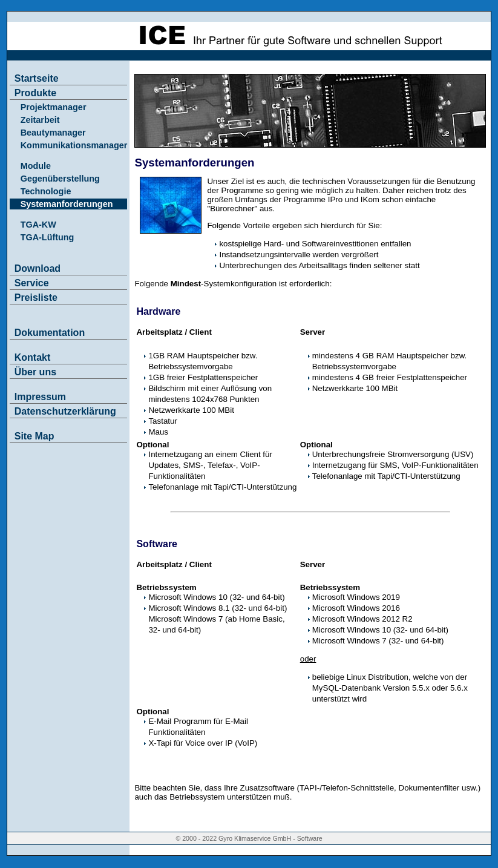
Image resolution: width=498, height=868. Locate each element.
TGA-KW (38, 225)
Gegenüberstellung (60, 179)
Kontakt (33, 357)
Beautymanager (53, 133)
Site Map (34, 436)
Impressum (40, 397)
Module (36, 166)
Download (38, 268)
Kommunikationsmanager (74, 145)
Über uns (35, 372)
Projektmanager (54, 107)
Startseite (37, 78)
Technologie (46, 191)
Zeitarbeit (40, 120)
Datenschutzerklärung (65, 411)
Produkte (35, 93)
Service (32, 283)
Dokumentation (50, 333)
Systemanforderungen (67, 204)
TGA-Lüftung (48, 237)
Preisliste (36, 298)
